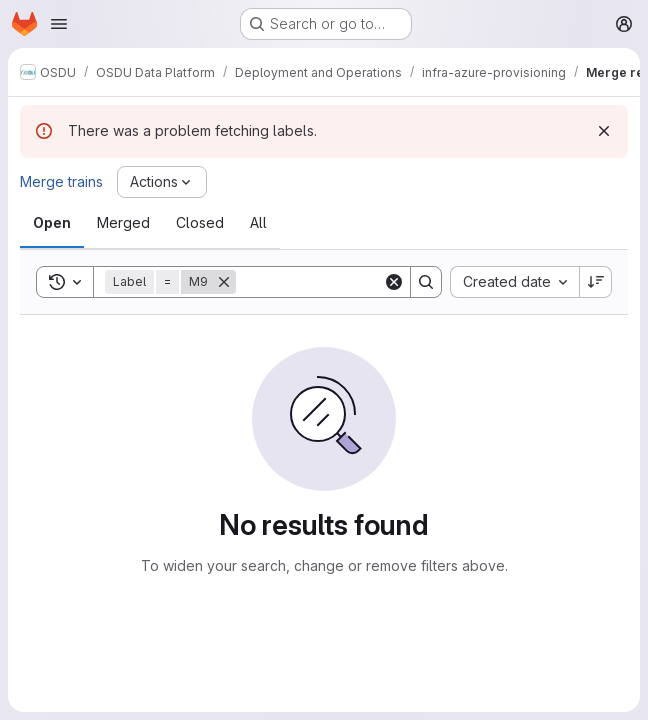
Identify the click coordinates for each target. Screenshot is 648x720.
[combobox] (514, 282)
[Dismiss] (604, 131)
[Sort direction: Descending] (596, 282)
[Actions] (162, 182)
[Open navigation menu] (59, 24)
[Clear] (394, 282)
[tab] (52, 223)
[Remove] (224, 282)
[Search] (360, 282)
